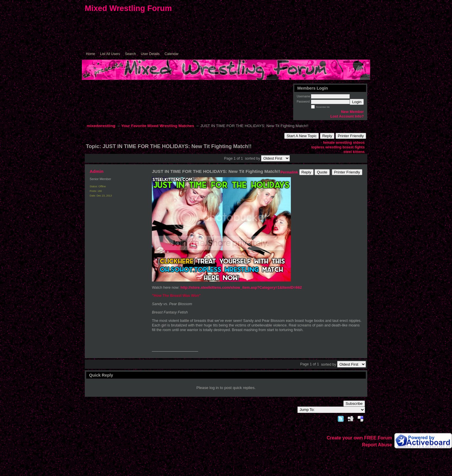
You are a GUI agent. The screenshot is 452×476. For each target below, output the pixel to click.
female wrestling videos (344, 142)
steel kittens (354, 152)
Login (357, 102)
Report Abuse (377, 445)
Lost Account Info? (347, 116)
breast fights (354, 147)
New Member (352, 112)
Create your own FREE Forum (359, 438)
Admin (97, 171)
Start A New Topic (302, 136)
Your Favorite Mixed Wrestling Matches (158, 126)
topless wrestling (326, 147)
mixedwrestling (101, 126)
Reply (327, 136)
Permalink (289, 172)
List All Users (110, 54)
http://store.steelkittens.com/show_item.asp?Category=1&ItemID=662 (241, 287)
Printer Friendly (351, 136)
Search (130, 54)
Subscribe (354, 404)
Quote (322, 172)
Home (91, 54)
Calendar (172, 54)
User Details (150, 54)
